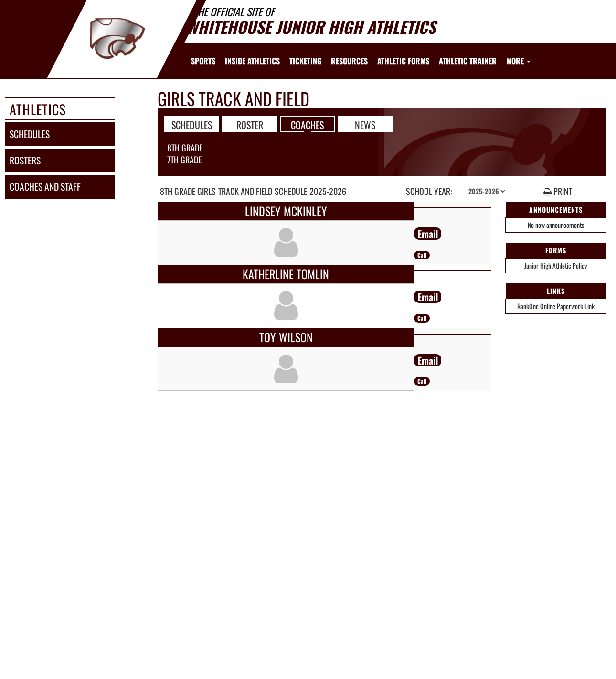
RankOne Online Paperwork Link (556, 306)
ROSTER (250, 124)
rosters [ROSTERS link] (25, 160)
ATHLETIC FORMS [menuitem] (403, 61)
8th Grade (185, 148)
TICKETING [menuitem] (305, 61)
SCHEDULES (192, 124)
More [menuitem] (518, 61)
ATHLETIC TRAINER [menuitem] (468, 61)
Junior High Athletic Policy (556, 265)
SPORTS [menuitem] (203, 61)
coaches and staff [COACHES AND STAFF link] (45, 187)
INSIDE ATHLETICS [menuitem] (252, 61)
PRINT (558, 191)
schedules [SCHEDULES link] (30, 134)
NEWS (365, 124)
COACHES (307, 124)
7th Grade (184, 160)
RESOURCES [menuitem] (349, 61)
